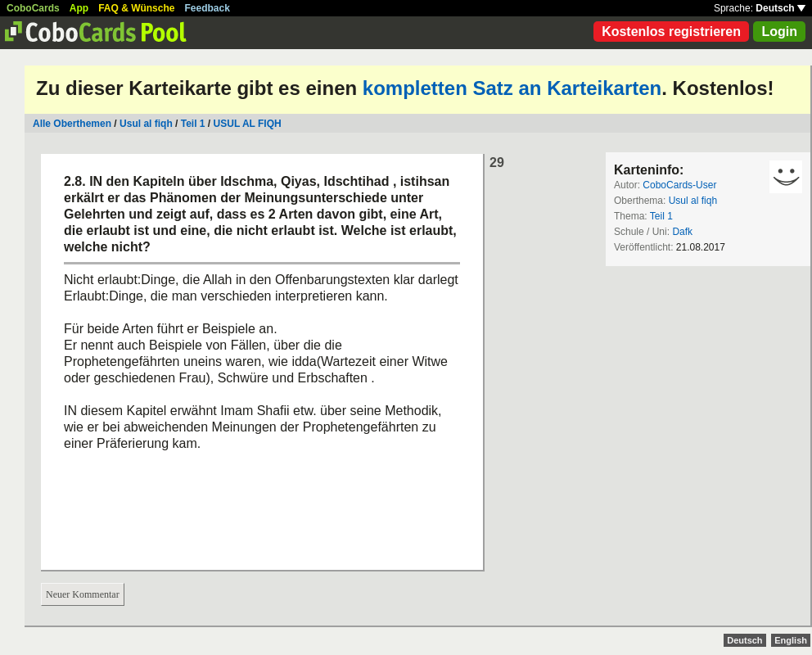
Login (779, 32)
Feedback (208, 8)
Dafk (682, 232)
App (79, 8)
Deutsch (780, 8)
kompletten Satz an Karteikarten (512, 88)
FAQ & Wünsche (136, 8)
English (791, 640)
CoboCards (33, 8)
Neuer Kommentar (83, 594)
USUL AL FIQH (248, 124)
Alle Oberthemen (72, 124)
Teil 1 (193, 124)
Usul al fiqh (146, 124)
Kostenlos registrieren (671, 32)
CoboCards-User (679, 185)
